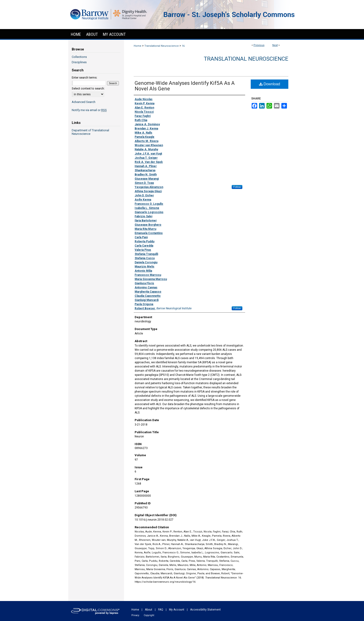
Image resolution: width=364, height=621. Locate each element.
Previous (259, 45)
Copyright (149, 615)
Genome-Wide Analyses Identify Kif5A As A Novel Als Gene (185, 86)
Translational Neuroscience (162, 46)
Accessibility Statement (205, 610)
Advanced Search (84, 102)
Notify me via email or (89, 110)
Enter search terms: (84, 78)
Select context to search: (88, 88)
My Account (177, 610)
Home (138, 46)
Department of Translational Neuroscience (90, 132)
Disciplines (79, 62)
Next (275, 45)
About (149, 610)
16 (183, 46)
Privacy (135, 615)
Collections (79, 57)
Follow (237, 187)
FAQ (161, 610)
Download (270, 84)
